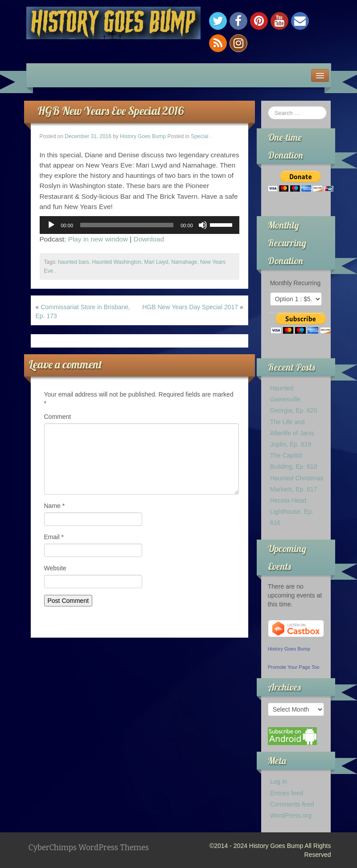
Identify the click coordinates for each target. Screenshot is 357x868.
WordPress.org (291, 815)
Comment (58, 417)
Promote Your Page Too (294, 667)
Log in (279, 782)
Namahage (184, 262)
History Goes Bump (143, 136)
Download (149, 239)
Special (199, 136)
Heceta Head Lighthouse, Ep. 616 (292, 512)
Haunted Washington (117, 262)
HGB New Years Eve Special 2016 (111, 111)
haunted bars (73, 262)
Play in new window (98, 239)
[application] (140, 225)
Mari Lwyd (156, 262)
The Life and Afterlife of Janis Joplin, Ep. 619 (292, 433)
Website (55, 568)
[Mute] (203, 225)
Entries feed (287, 793)
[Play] (51, 225)
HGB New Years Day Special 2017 (190, 307)
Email (54, 537)
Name (55, 506)
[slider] (127, 225)
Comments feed (292, 804)
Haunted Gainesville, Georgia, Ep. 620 (294, 399)
